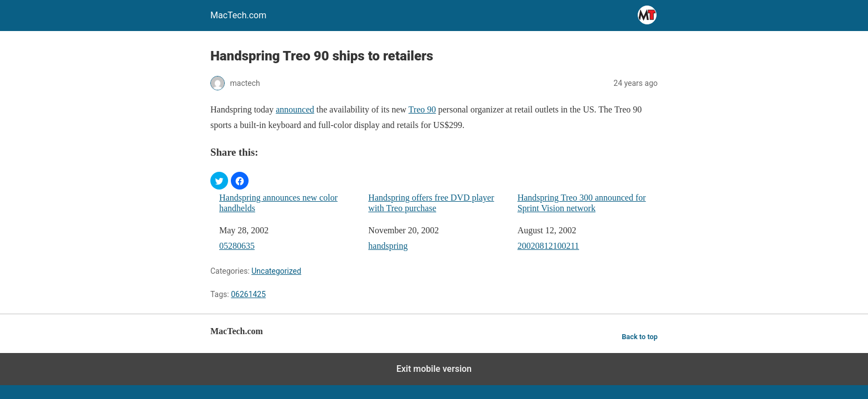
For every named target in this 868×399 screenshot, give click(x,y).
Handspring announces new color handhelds (278, 203)
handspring (388, 246)
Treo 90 (422, 109)
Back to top (640, 337)
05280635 (237, 246)
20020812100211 (548, 246)
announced (295, 109)
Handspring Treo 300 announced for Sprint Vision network (582, 203)
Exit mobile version (434, 369)
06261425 (248, 294)
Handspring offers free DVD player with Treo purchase (431, 203)
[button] (219, 181)
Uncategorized (276, 271)
